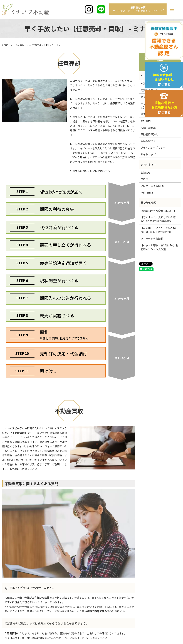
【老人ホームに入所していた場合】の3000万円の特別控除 (158, 219)
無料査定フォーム (151, 141)
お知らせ (146, 173)
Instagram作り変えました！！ (158, 211)
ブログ (144, 179)
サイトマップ (148, 154)
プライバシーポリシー (153, 148)
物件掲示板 (147, 193)
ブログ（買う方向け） (153, 186)
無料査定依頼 (138, 9)
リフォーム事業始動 (152, 238)
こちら (106, 171)
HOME (5, 45)
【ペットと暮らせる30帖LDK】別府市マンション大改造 (159, 247)
